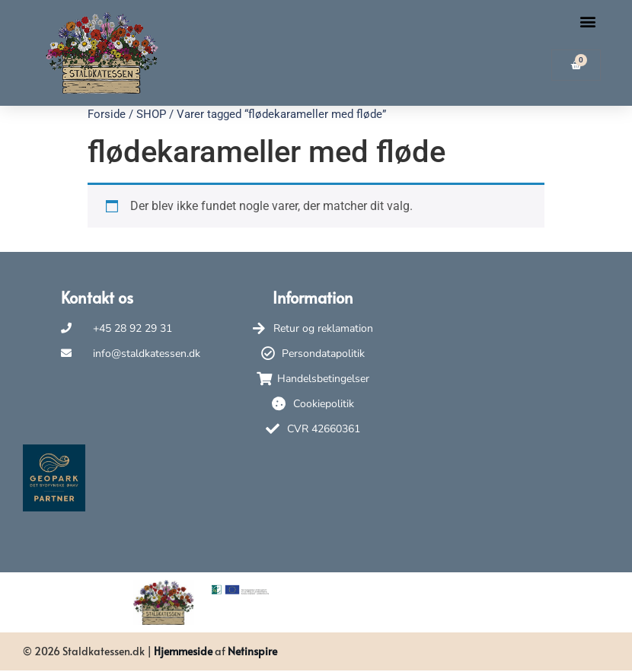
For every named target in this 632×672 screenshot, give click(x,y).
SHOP (151, 114)
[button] (588, 22)
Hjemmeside (183, 651)
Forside (107, 114)
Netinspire (252, 651)
